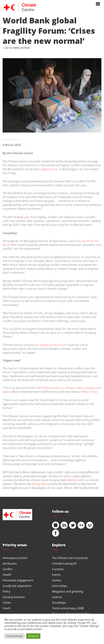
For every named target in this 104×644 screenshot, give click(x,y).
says (27, 217)
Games (57, 580)
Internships (59, 586)
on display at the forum (51, 345)
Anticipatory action (15, 558)
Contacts (58, 569)
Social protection (14, 597)
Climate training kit (64, 563)
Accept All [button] (33, 636)
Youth (7, 608)
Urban (7, 603)
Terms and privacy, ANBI (68, 608)
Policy (6, 591)
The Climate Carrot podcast (70, 558)
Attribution (10, 563)
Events (56, 575)
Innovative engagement (18, 580)
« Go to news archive (16, 48)
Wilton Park (89, 392)
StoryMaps (59, 603)
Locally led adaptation (17, 586)
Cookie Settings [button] (14, 636)
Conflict (8, 569)
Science (57, 597)
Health (7, 575)
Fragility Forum (49, 169)
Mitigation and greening (68, 591)
